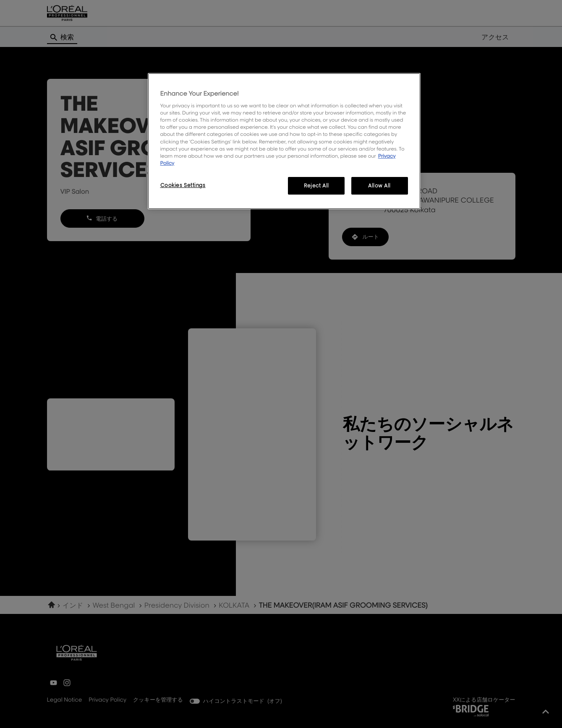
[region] (284, 141)
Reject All (316, 186)
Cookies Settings (183, 185)
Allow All (379, 186)
